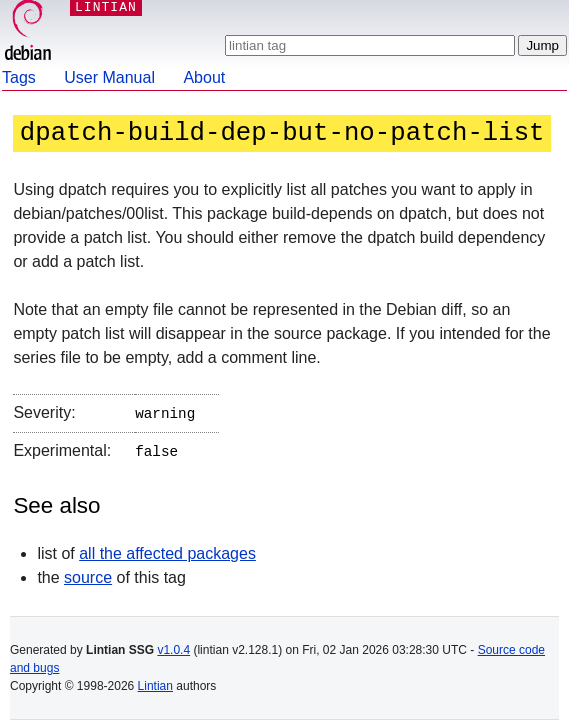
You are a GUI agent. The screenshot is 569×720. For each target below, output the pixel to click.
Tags (19, 77)
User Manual (109, 77)
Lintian (155, 686)
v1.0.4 (173, 650)
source (88, 573)
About (204, 77)
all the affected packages (167, 549)
